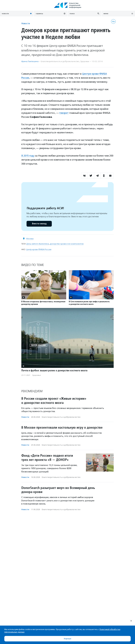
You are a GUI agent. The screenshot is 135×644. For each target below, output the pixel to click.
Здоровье (85, 61)
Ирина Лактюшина (30, 61)
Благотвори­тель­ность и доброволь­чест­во (60, 61)
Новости (26, 23)
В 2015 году (28, 156)
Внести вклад (39, 224)
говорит (64, 113)
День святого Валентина (38, 244)
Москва (30, 239)
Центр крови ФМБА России (39, 249)
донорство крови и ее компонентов (67, 244)
